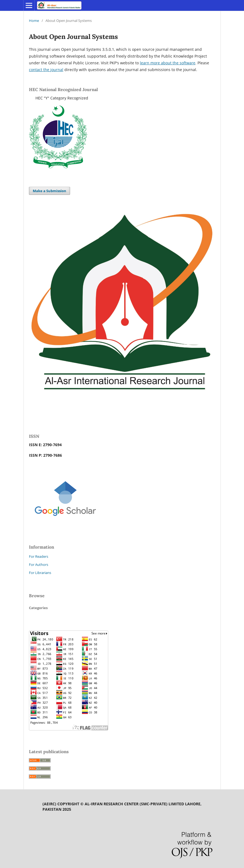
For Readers (39, 556)
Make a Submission (50, 191)
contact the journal (46, 70)
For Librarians (40, 573)
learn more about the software (168, 63)
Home (34, 21)
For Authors (39, 565)
